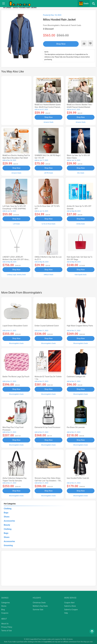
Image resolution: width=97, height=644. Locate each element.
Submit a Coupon (71, 609)
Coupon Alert (69, 602)
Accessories (9, 520)
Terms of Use (7, 630)
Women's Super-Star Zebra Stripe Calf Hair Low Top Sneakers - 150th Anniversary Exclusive (48, 480)
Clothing (8, 508)
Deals (84, 3)
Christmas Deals (39, 602)
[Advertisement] (16, 100)
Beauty (7, 524)
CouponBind (47, 641)
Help (66, 612)
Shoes (7, 516)
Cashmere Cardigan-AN (76, 376)
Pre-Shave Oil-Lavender (76, 427)
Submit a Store (70, 606)
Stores (4, 606)
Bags (6, 512)
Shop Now (59, 44)
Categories (5, 602)
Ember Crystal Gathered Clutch (47, 326)
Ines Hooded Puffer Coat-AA (78, 478)
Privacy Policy (7, 627)
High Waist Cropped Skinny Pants (80, 326)
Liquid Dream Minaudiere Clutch (15, 326)
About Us (5, 623)
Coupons (5, 612)
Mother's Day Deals (40, 606)
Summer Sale (38, 609)
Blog (3, 609)
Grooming (8, 545)
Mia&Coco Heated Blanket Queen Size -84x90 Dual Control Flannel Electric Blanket (48, 107)
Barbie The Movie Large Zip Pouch (16, 376)
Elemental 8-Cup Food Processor (47, 427)
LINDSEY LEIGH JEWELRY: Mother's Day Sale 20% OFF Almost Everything (16, 259)
